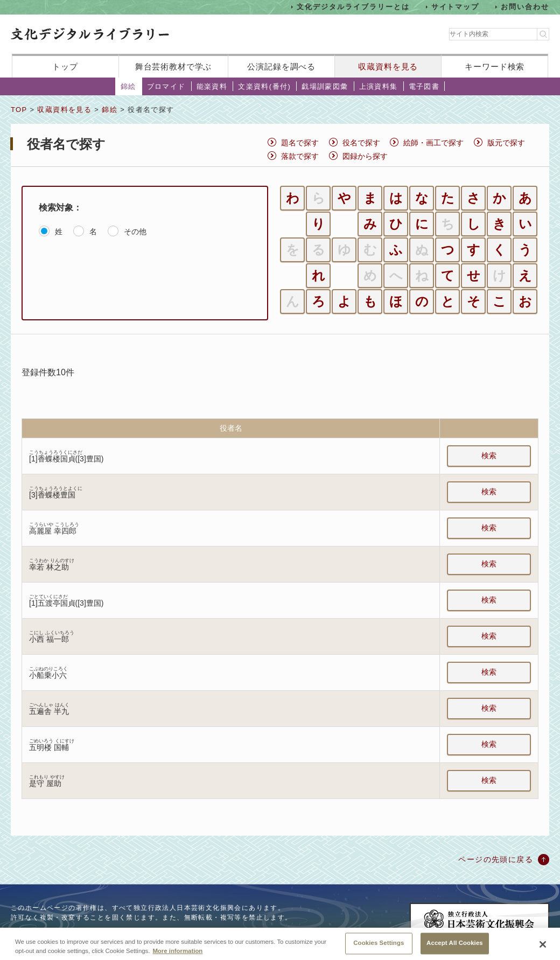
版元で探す (506, 143)
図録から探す (365, 156)
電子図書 (424, 86)
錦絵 (128, 86)
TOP (19, 110)
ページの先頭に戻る (496, 859)
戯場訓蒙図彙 (325, 86)
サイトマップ (456, 7)
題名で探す (300, 143)
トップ (65, 66)
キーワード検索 (495, 66)
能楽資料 (212, 86)
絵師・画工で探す (433, 143)
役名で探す (361, 143)
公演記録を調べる (281, 66)
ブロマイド (166, 86)
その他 (135, 232)
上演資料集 (379, 86)
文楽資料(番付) (264, 86)
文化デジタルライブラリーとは (353, 7)
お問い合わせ (525, 7)
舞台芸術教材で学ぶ (174, 66)
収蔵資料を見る (388, 66)
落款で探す (300, 156)
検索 (489, 456)
